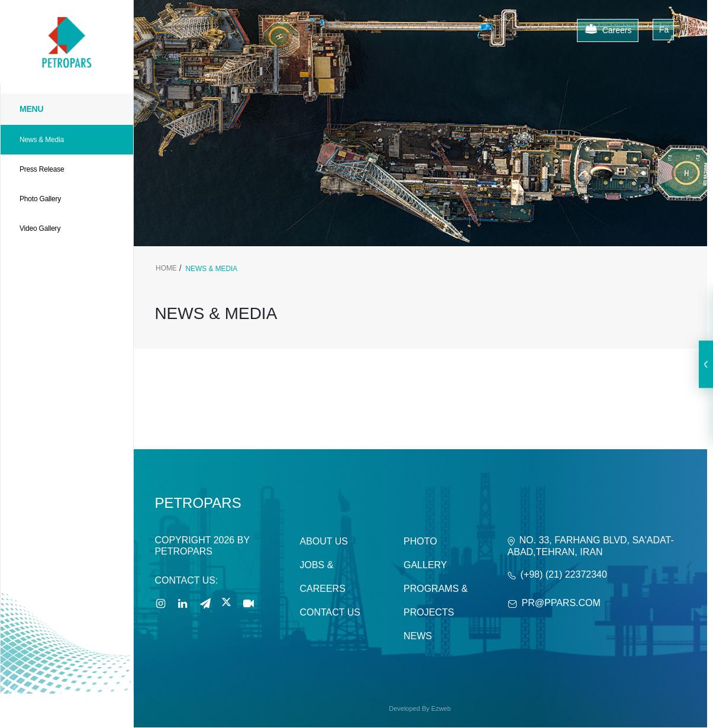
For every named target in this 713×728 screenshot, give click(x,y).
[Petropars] (67, 18)
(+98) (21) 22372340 (564, 574)
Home (166, 268)
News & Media (42, 140)
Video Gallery (40, 228)
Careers (608, 31)
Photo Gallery (40, 199)
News (418, 636)
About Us (324, 541)
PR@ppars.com (561, 603)
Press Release (42, 169)
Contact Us (330, 612)
